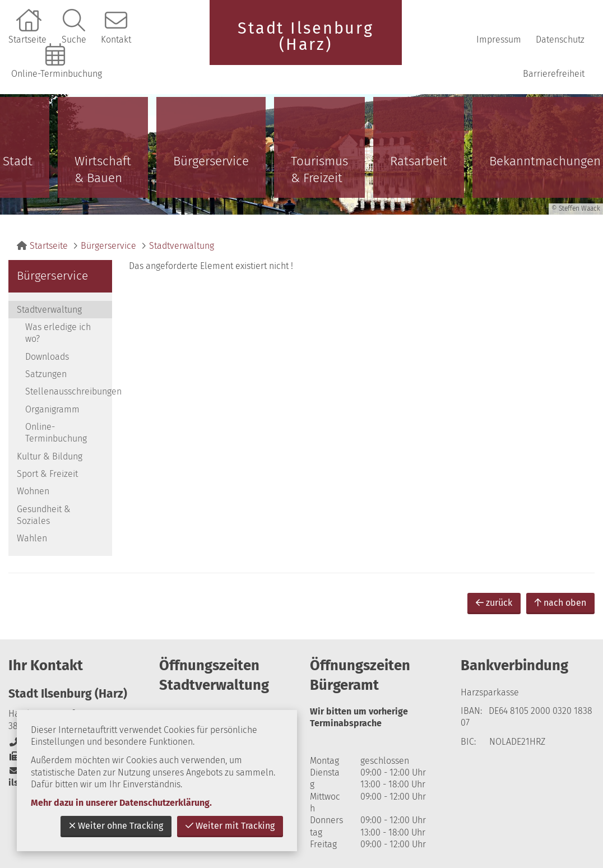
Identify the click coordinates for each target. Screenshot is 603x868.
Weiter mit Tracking (230, 826)
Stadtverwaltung (182, 246)
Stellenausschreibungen (69, 391)
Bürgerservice (211, 161)
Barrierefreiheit (554, 74)
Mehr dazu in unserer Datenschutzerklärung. (121, 803)
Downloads (47, 357)
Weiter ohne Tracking (116, 826)
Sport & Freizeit (47, 474)
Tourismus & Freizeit (319, 170)
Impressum (499, 40)
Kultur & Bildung (50, 456)
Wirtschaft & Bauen (103, 170)
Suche (74, 40)
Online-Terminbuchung (57, 74)
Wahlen (32, 538)
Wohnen (33, 491)
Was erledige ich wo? (58, 333)
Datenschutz (560, 40)
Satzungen (46, 374)
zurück (494, 603)
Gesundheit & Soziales (44, 515)
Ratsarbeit (419, 161)
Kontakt (116, 40)
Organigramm (52, 409)
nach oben (560, 603)
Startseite (27, 40)
